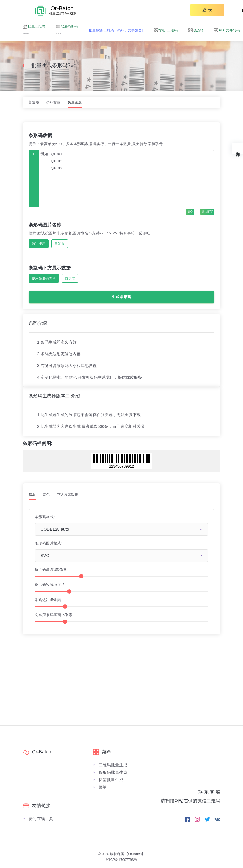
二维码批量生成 (113, 765)
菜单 (103, 787)
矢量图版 (75, 102)
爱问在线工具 (41, 819)
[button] (26, 33)
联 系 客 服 (209, 792)
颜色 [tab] (46, 495)
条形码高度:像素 (51, 569)
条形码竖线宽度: (50, 585)
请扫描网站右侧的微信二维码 (190, 801)
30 (57, 569)
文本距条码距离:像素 (53, 615)
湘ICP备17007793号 (121, 860)
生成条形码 (121, 297)
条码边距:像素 (48, 600)
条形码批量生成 (113, 772)
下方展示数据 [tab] (68, 495)
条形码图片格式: (49, 543)
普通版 (34, 102)
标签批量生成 (111, 780)
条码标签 (53, 102)
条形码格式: (45, 517)
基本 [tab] (32, 495)
